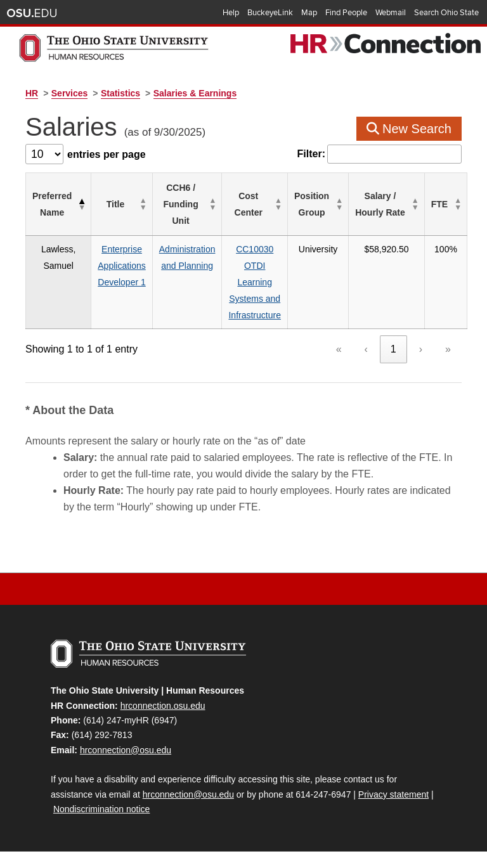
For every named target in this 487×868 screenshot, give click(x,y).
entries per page (107, 154)
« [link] (339, 349)
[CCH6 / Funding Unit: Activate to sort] (187, 204)
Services (70, 93)
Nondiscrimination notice (102, 809)
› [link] (421, 349)
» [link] (448, 349)
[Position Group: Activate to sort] (318, 204)
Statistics (120, 93)
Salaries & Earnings (195, 93)
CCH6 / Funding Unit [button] (181, 204)
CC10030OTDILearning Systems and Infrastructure (254, 282)
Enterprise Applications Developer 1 (122, 266)
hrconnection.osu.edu (163, 706)
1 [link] (393, 349)
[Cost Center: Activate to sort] (255, 204)
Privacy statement (393, 794)
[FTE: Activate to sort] (445, 204)
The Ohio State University (32, 13)
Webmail (391, 13)
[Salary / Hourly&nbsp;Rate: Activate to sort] (387, 204)
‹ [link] (366, 349)
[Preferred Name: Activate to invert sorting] (59, 204)
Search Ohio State (446, 13)
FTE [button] (439, 204)
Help (231, 13)
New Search (409, 129)
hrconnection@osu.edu (126, 750)
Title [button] (116, 204)
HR (32, 93)
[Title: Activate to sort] (122, 204)
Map (309, 13)
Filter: (311, 154)
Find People (346, 13)
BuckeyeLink (270, 13)
